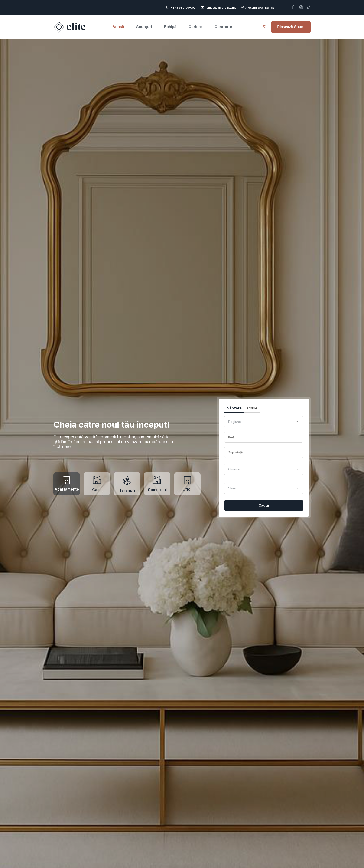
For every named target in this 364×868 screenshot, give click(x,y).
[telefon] (293, 8)
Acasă (118, 27)
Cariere (195, 27)
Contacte (223, 27)
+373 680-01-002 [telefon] (183, 8)
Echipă (170, 27)
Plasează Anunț (291, 27)
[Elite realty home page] (70, 27)
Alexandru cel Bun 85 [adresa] (260, 8)
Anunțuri (144, 27)
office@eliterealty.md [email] (221, 8)
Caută (264, 505)
